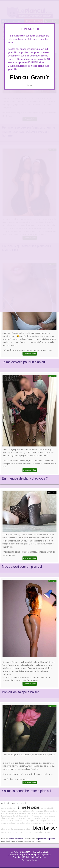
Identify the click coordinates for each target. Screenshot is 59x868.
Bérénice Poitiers (31, 816)
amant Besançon (46, 811)
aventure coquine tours (18, 813)
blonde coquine (44, 816)
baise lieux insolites (14, 823)
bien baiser (45, 828)
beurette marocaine (30, 823)
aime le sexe (28, 807)
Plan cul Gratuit (29, 77)
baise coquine (42, 820)
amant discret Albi (8, 832)
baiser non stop (46, 823)
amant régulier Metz (37, 818)
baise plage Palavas (42, 832)
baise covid (16, 820)
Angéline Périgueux (28, 820)
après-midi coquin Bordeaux (29, 811)
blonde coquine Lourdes (25, 832)
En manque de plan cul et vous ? (25, 478)
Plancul (34, 860)
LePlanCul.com (39, 857)
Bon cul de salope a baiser (20, 692)
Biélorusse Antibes (21, 818)
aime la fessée (27, 829)
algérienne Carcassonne (11, 829)
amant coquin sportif (9, 808)
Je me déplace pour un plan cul (24, 362)
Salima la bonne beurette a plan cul (26, 791)
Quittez (29, 85)
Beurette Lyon (33, 813)
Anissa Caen (12, 811)
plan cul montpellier (46, 839)
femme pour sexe (16, 839)
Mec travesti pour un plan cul (22, 567)
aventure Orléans (16, 816)
